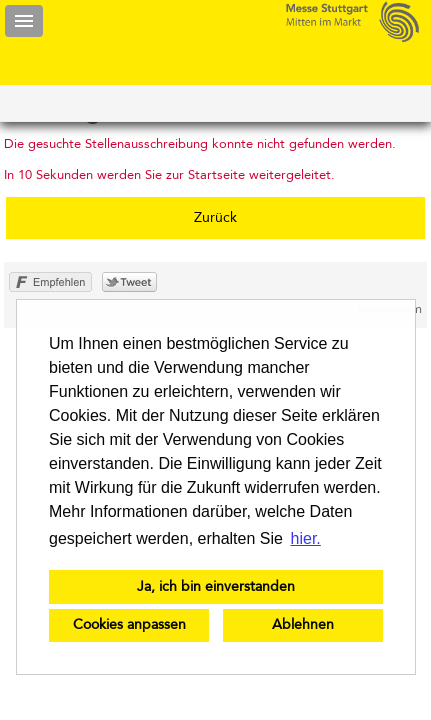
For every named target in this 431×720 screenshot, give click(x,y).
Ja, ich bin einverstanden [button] (216, 587)
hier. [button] (306, 538)
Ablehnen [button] (303, 625)
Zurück (215, 218)
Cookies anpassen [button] (129, 625)
